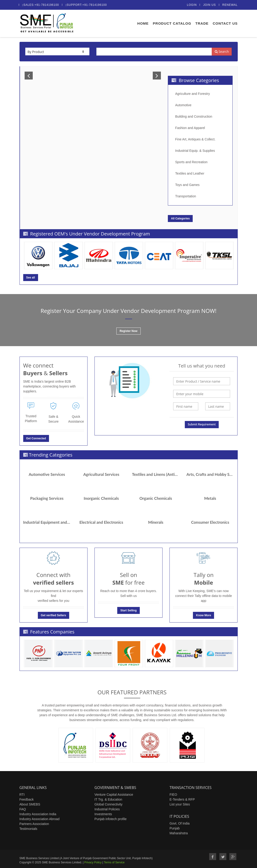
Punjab (175, 828)
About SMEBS (30, 804)
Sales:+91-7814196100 (41, 5)
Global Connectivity (109, 804)
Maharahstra (179, 833)
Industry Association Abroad (40, 819)
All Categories (180, 219)
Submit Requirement (202, 424)
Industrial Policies (107, 809)
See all (31, 278)
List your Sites (180, 804)
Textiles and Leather (190, 173)
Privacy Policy (93, 862)
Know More (203, 615)
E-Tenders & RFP (182, 799)
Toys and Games (187, 185)
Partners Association (34, 824)
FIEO (173, 795)
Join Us (209, 5)
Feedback (27, 799)
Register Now (128, 331)
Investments (103, 814)
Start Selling (128, 610)
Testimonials (28, 829)
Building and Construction (194, 116)
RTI (22, 795)
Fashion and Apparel (190, 128)
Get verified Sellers (54, 615)
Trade (202, 23)
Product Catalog (172, 23)
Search (222, 51)
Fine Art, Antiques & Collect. (195, 139)
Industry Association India (38, 814)
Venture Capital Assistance (114, 795)
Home (143, 23)
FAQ (23, 809)
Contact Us (225, 23)
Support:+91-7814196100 (86, 5)
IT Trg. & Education (108, 799)
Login (192, 5)
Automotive (183, 105)
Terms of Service (114, 862)
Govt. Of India (179, 823)
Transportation (185, 196)
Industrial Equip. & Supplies (195, 151)
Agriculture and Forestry (192, 94)
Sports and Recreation (191, 162)
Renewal (230, 5)
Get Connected (36, 438)
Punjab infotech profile (111, 819)
